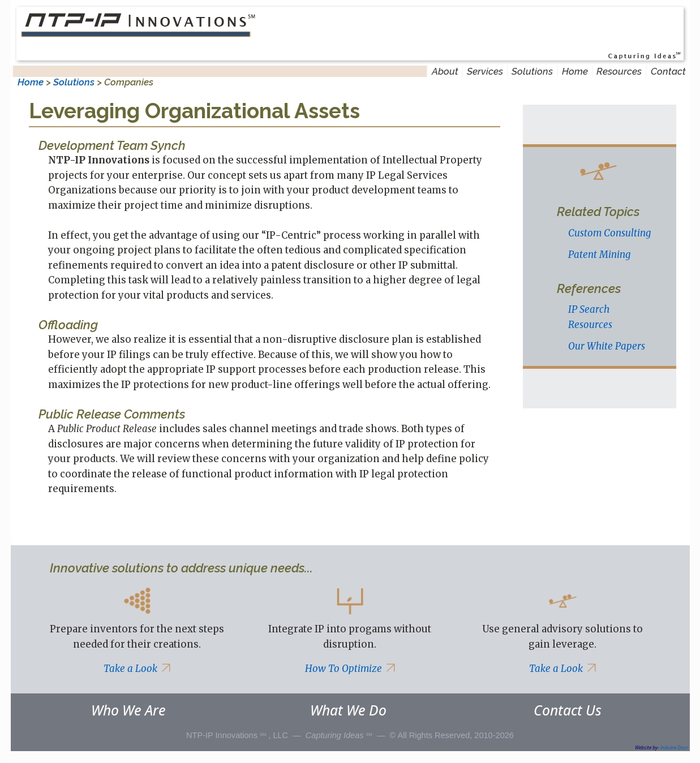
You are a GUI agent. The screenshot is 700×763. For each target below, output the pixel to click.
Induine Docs (674, 748)
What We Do (348, 710)
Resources (619, 71)
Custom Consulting (609, 233)
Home (575, 71)
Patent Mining (599, 255)
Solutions (532, 71)
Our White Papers (607, 346)
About (445, 71)
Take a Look (137, 669)
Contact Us (568, 710)
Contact (668, 71)
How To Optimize (350, 669)
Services (485, 71)
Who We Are (128, 710)
